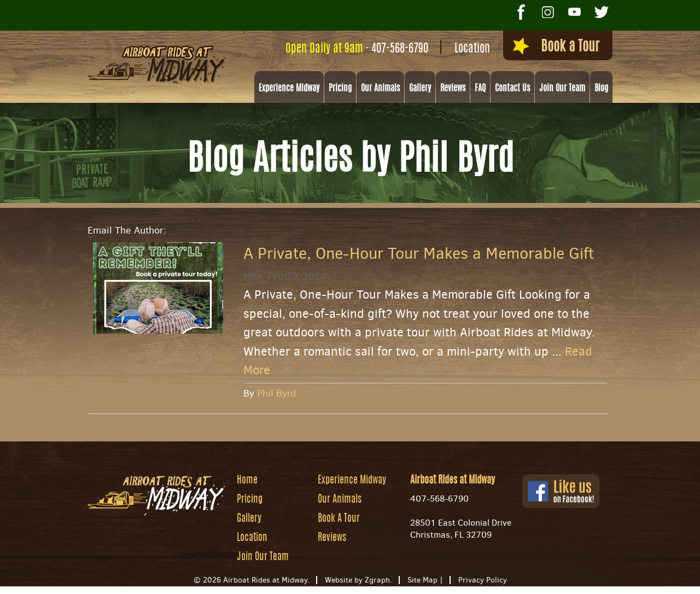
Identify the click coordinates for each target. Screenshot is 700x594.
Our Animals (380, 89)
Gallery (420, 89)
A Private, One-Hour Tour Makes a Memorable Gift (419, 254)
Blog (601, 89)
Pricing (340, 89)
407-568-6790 (387, 49)
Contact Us (512, 89)
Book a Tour (549, 48)
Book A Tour (339, 520)
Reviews (453, 89)
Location (460, 49)
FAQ (480, 89)
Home (247, 481)
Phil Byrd (276, 394)
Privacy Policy (483, 581)
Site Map (422, 581)
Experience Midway (289, 89)
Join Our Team (562, 89)
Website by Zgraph (357, 581)
